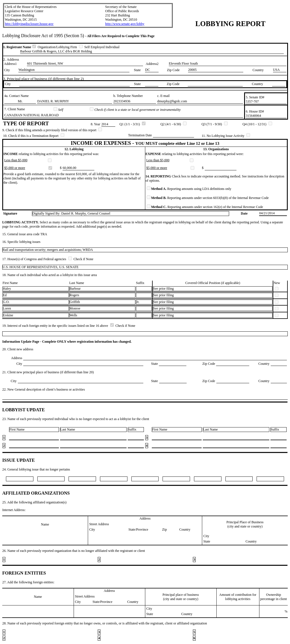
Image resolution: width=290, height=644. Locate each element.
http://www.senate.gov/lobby (125, 24)
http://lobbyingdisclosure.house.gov (29, 24)
